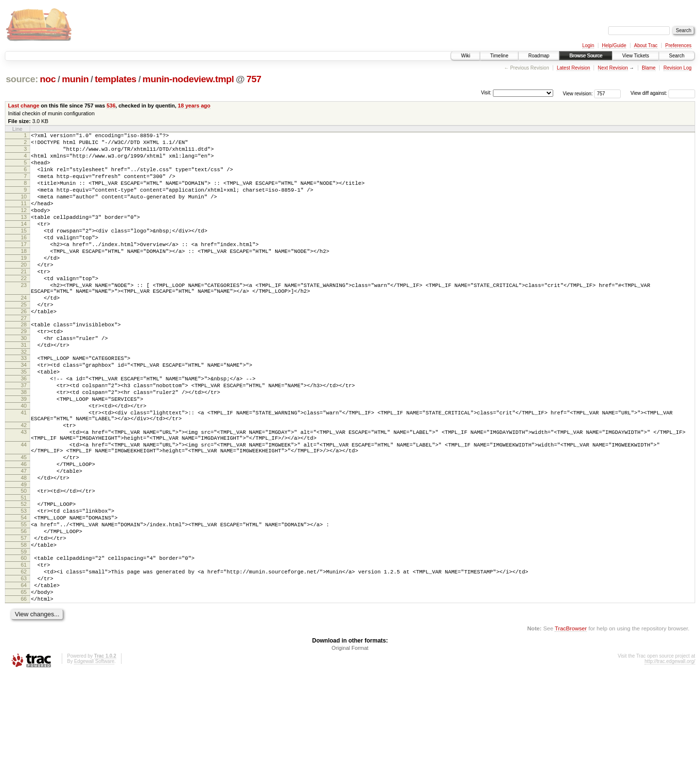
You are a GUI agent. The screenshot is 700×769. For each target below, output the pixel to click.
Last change (24, 106)
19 (24, 284)
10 (24, 210)
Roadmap (539, 56)
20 (24, 292)
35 (24, 420)
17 (24, 268)
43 (24, 493)
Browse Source (586, 56)
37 (24, 436)
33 (24, 403)
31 (24, 389)
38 (24, 445)
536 (111, 106)
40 (24, 461)
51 (24, 572)
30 (24, 380)
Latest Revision (573, 68)
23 (24, 317)
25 (24, 341)
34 (24, 411)
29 (24, 372)
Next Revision (613, 68)
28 (24, 364)
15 (24, 251)
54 (24, 595)
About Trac (646, 45)
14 (24, 243)
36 (24, 428)
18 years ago (194, 106)
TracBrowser (571, 723)
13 (24, 234)
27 (24, 358)
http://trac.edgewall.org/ (670, 756)
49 (24, 557)
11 (24, 218)
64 (24, 676)
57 (24, 620)
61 (24, 651)
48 (24, 549)
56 (24, 611)
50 (24, 564)
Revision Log (678, 68)
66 (24, 692)
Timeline (499, 56)
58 (24, 628)
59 (24, 636)
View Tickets (636, 56)
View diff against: (663, 93)
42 (24, 485)
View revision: (578, 93)
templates (116, 79)
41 (24, 469)
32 (24, 397)
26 (24, 349)
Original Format (350, 743)
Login (588, 45)
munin (75, 79)
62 (24, 659)
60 (24, 643)
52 (24, 578)
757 (254, 79)
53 (24, 587)
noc (48, 79)
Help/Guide (614, 45)
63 (24, 667)
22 (24, 309)
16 (24, 259)
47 (24, 541)
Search (677, 56)
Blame (648, 68)
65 (24, 684)
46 (24, 533)
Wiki (465, 56)
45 (24, 524)
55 (24, 603)
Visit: (486, 93)
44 (24, 509)
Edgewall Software (94, 756)
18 (24, 276)
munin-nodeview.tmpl (188, 79)
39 (24, 453)
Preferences (679, 45)
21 (24, 301)
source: (22, 79)
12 (24, 226)
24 (24, 333)
